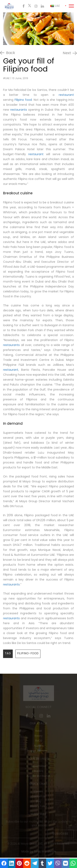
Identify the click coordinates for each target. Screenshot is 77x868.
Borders (39, 771)
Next (67, 53)
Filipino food (23, 100)
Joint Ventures (39, 751)
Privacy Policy (39, 807)
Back (11, 53)
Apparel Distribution (38, 776)
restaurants (19, 110)
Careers (38, 792)
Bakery (38, 736)
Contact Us (39, 797)
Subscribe (61, 834)
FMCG (39, 741)
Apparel (39, 746)
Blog (39, 802)
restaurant (66, 95)
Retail (39, 731)
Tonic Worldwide (45, 852)
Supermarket (38, 767)
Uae (55, 6)
